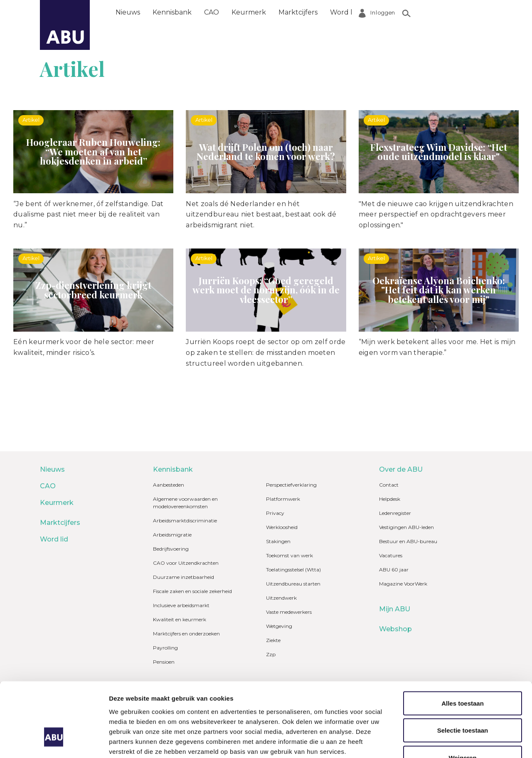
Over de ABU (393, 12)
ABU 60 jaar (394, 570)
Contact (389, 485)
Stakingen (278, 541)
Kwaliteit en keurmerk (180, 619)
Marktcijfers (298, 12)
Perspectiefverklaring (291, 485)
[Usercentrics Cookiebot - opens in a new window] (54, 742)
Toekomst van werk (289, 555)
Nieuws (128, 12)
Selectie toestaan (463, 671)
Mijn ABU (395, 609)
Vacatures (391, 555)
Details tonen (449, 742)
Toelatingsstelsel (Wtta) (293, 570)
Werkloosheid (282, 527)
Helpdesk (390, 499)
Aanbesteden (169, 485)
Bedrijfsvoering (171, 549)
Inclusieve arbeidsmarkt (181, 605)
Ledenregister (395, 513)
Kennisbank (172, 12)
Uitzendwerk (281, 598)
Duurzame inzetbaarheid (183, 577)
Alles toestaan (463, 643)
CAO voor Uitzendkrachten (186, 563)
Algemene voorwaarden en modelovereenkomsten (185, 503)
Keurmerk (249, 12)
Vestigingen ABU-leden (406, 527)
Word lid (344, 12)
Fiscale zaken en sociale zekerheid (192, 591)
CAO (212, 12)
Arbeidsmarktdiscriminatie (185, 521)
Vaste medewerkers (289, 612)
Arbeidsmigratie (172, 535)
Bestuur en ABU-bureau (408, 541)
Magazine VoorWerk (403, 584)
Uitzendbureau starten (293, 584)
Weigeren (462, 698)
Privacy (275, 513)
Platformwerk (283, 499)
